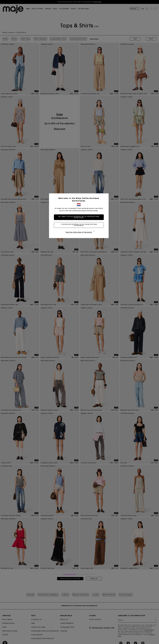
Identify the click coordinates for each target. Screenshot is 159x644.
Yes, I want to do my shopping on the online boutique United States (79, 217)
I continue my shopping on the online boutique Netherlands (80, 225)
